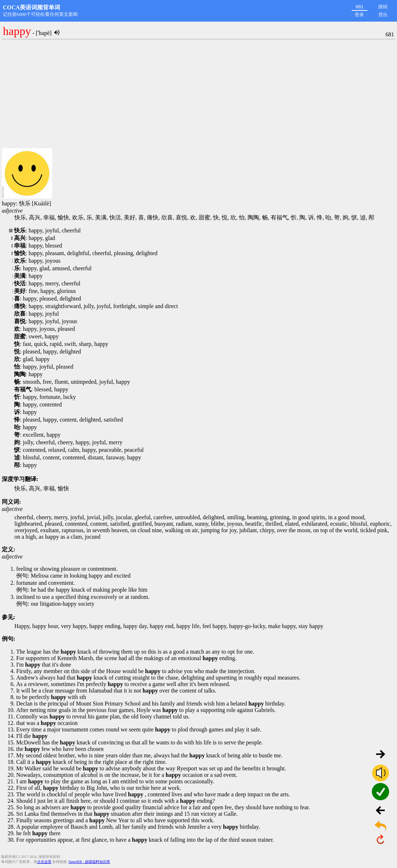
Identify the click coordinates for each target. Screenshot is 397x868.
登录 (359, 15)
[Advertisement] (198, 94)
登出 (383, 15)
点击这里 (44, 862)
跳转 (383, 7)
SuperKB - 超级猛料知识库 (89, 862)
